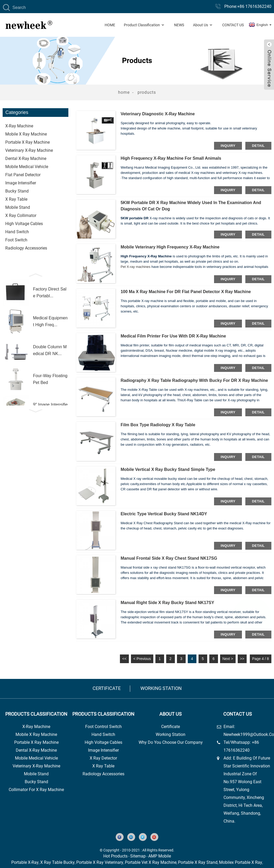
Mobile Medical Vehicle (27, 167)
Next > (228, 659)
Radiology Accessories (26, 248)
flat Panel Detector (23, 175)
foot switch (16, 240)
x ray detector (103, 758)
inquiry (228, 146)
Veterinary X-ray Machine (29, 150)
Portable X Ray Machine (36, 742)
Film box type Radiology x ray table (158, 425)
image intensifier (103, 750)
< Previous (142, 659)
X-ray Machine (19, 126)
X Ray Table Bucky (57, 862)
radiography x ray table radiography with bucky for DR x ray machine (194, 380)
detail (258, 146)
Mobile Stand (36, 774)
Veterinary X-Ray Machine (36, 766)
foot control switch (103, 727)
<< (124, 659)
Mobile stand (18, 207)
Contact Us (233, 25)
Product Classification (144, 25)
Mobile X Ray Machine (36, 734)
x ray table (103, 766)
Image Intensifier (21, 183)
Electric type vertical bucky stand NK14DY (164, 514)
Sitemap (138, 856)
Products (147, 92)
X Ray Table (16, 199)
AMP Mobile (160, 856)
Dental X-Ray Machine (36, 750)
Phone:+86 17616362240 (248, 6)
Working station (161, 688)
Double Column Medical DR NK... (50, 350)
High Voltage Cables (24, 224)
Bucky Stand (36, 782)
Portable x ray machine (27, 142)
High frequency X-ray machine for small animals (171, 158)
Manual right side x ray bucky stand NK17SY (168, 603)
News (179, 25)
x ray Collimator (21, 215)
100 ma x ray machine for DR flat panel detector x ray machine (186, 292)
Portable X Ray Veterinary (100, 862)
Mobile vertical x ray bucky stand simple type (168, 469)
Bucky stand (17, 191)
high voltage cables (103, 742)
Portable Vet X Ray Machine (151, 862)
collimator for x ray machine (36, 790)
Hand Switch (17, 232)
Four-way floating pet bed (50, 379)
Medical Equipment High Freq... (50, 321)
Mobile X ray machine (26, 134)
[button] (35, 274)
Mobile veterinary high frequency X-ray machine (170, 247)
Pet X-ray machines (136, 267)
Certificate (107, 688)
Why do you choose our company (171, 742)
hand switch (103, 734)
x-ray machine (36, 727)
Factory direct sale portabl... (50, 292)
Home (110, 25)
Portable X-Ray (25, 862)
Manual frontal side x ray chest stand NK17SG (169, 558)
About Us (203, 25)
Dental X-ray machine (26, 158)
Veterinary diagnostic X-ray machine (158, 114)
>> (242, 659)
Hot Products (115, 856)
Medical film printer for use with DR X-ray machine (173, 336)
